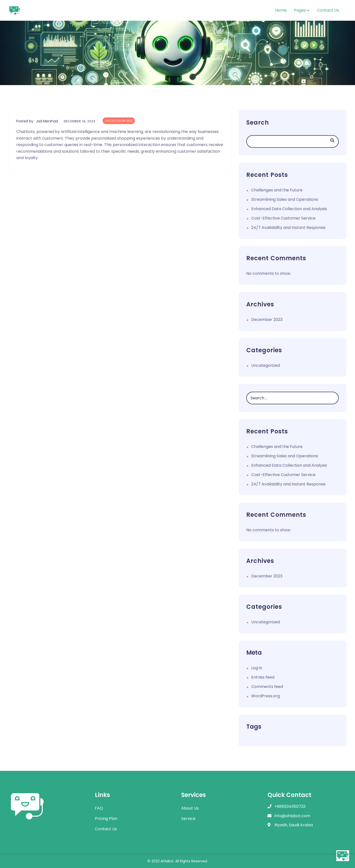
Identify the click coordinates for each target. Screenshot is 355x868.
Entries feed (263, 677)
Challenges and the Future (277, 190)
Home (281, 10)
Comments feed (267, 687)
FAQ (99, 808)
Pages (300, 10)
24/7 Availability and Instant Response (288, 228)
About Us (190, 808)
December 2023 (267, 320)
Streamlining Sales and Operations (285, 199)
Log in (257, 668)
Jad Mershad (47, 121)
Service (188, 819)
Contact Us (328, 10)
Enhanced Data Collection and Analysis (289, 209)
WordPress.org (266, 696)
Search (258, 122)
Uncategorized (119, 121)
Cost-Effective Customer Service (283, 218)
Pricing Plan (106, 819)
